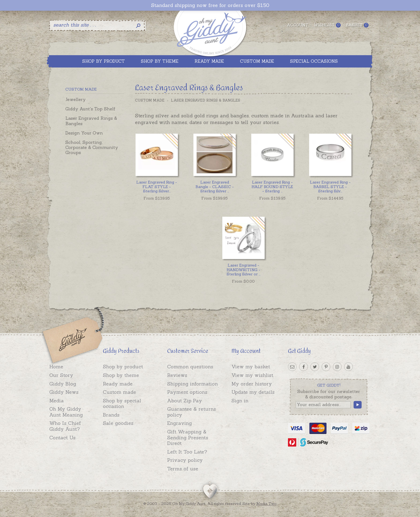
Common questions (190, 367)
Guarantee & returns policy (192, 412)
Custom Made (150, 100)
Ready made (118, 384)
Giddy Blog (63, 384)
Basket (357, 25)
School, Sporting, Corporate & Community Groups (92, 147)
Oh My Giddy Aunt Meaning (66, 412)
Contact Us (62, 438)
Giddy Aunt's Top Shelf (90, 109)
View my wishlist (252, 375)
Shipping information (192, 384)
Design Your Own (84, 133)
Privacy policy (185, 460)
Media (57, 401)
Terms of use (183, 469)
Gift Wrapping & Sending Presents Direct (188, 437)
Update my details (253, 392)
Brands (111, 415)
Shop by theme (121, 375)
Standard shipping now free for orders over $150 (210, 5)
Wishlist (327, 25)
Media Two (266, 504)
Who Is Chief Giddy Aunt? (65, 426)
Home (56, 367)
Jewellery (76, 99)
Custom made (119, 392)
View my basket (251, 367)
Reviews (177, 375)
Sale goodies (118, 423)
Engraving (179, 423)
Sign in (240, 401)
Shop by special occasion (122, 404)
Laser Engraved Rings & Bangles (91, 121)
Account (298, 25)
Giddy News (64, 392)
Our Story (61, 375)
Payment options (187, 392)
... (157, 187)
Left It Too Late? (187, 452)
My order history (252, 384)
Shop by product (123, 367)
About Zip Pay (185, 401)
